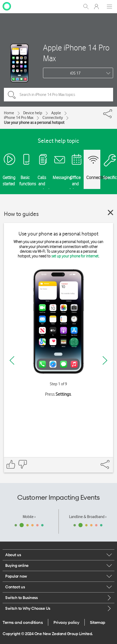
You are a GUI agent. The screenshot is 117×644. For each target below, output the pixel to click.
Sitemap (98, 622)
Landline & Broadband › (88, 517)
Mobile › (29, 517)
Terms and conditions (23, 622)
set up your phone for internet (75, 256)
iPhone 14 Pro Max (19, 118)
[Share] (113, 112)
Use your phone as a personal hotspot (34, 123)
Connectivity (53, 118)
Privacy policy (66, 622)
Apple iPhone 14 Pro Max (76, 53)
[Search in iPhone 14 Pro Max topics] (58, 95)
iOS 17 (75, 73)
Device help (33, 113)
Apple (56, 113)
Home (9, 113)
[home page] (7, 6)
